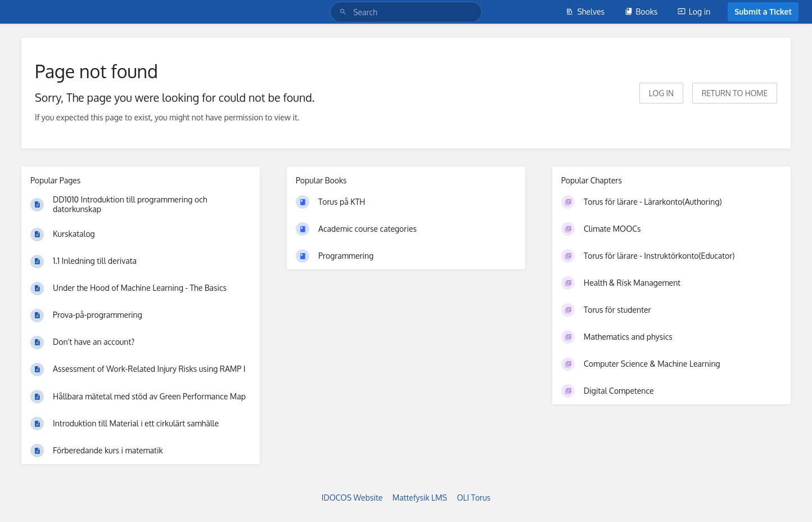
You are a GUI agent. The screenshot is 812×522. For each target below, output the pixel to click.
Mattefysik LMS (420, 498)
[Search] (345, 12)
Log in (694, 12)
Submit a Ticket (763, 12)
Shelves (585, 12)
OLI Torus (473, 498)
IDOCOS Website (352, 498)
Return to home (735, 93)
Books (641, 12)
